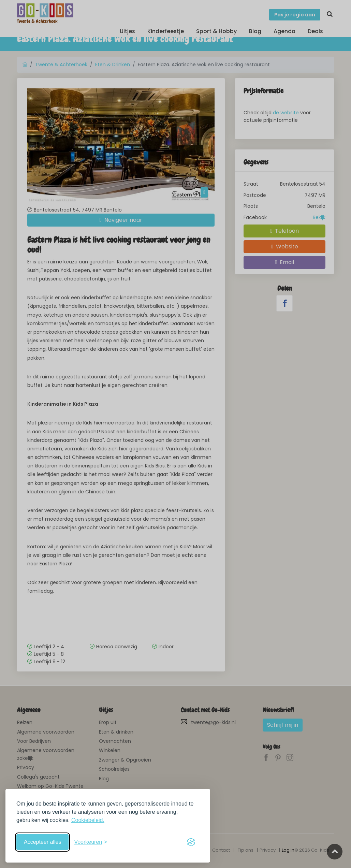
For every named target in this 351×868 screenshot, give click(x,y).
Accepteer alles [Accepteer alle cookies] (42, 842)
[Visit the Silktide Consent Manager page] (191, 842)
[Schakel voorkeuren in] (90, 842)
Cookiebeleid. (88, 820)
